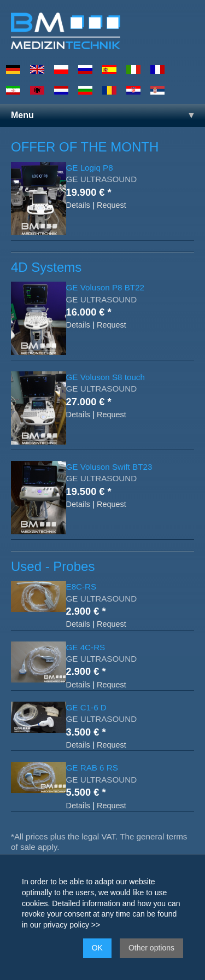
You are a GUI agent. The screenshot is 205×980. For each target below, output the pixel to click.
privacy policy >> (72, 925)
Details (78, 205)
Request (112, 205)
